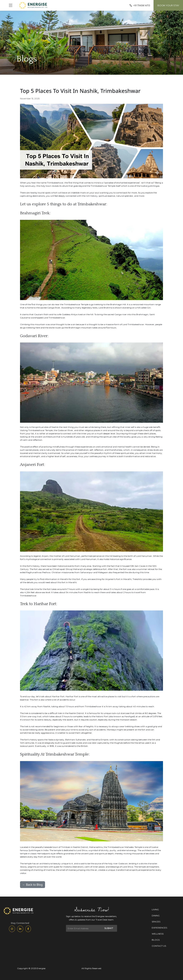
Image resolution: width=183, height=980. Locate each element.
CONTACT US (159, 946)
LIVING (155, 909)
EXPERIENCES (159, 928)
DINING (156, 916)
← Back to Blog (33, 885)
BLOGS (156, 940)
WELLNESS (158, 934)
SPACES (156, 922)
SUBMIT (109, 928)
